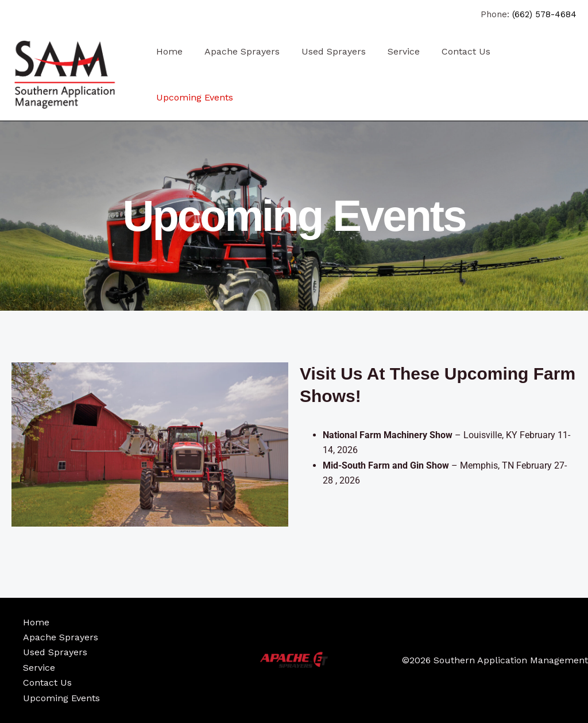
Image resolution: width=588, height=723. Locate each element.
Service (392, 51)
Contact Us (450, 51)
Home (168, 51)
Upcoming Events (193, 97)
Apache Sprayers (237, 51)
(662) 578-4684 (544, 14)
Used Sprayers (325, 51)
